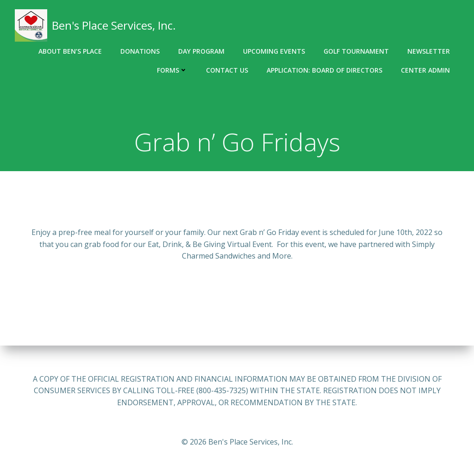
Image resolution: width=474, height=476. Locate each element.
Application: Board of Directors (324, 70)
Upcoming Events (274, 51)
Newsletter (429, 51)
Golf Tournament (356, 51)
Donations (140, 51)
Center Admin (425, 70)
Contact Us (227, 70)
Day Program (201, 51)
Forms (172, 70)
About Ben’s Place (70, 51)
